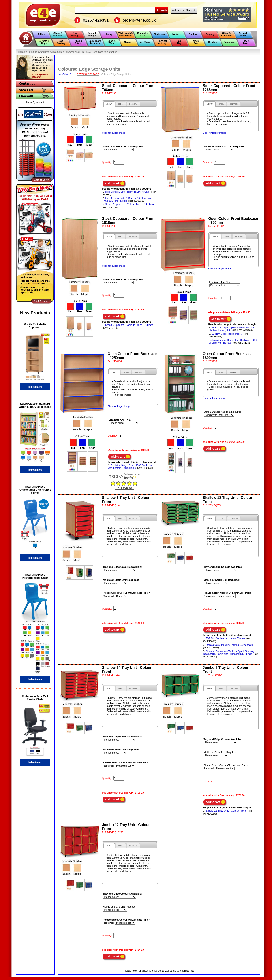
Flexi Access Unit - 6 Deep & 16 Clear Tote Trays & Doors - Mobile (127, 199)
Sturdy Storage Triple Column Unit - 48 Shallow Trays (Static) (231, 329)
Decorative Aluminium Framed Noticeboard (229, 645)
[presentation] (109, 104)
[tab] (109, 104)
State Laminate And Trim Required (223, 412)
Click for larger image (114, 133)
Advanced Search (184, 10)
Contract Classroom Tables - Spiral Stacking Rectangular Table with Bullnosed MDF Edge (229, 653)
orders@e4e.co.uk (139, 20)
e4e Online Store (67, 74)
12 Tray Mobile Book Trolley (227, 334)
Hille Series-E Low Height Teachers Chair (128, 192)
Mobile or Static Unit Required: (220, 752)
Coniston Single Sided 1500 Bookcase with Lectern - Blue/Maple (130, 467)
